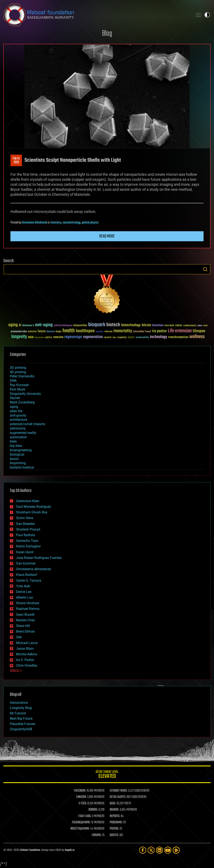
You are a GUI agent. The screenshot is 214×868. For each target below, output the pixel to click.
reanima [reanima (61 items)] (58, 337)
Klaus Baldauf (27, 575)
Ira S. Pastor (25, 660)
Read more (107, 236)
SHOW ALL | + (16, 671)
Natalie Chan (26, 620)
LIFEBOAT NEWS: (119, 791)
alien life (16, 411)
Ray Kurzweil (19, 385)
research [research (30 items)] (108, 338)
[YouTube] (168, 850)
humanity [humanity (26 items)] (100, 332)
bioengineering (21, 450)
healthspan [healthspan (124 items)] (85, 331)
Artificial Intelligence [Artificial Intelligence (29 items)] (63, 326)
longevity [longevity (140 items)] (19, 337)
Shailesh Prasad (28, 529)
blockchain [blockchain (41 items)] (158, 326)
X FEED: (83, 804)
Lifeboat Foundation (30, 850)
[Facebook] (143, 850)
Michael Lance (27, 643)
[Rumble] (176, 850)
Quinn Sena (25, 518)
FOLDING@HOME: (81, 823)
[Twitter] (151, 850)
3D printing (18, 368)
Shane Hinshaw (28, 603)
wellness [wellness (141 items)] (197, 337)
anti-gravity (18, 415)
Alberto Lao (25, 597)
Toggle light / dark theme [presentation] (207, 15)
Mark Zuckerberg (22, 402)
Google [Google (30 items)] (59, 332)
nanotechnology (71, 223)
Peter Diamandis (22, 376)
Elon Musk (18, 389)
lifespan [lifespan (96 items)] (199, 331)
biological (17, 454)
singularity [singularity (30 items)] (122, 338)
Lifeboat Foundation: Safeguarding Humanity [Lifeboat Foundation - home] (97, 15)
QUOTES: (114, 835)
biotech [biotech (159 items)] (113, 325)
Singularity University (25, 394)
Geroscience (19, 703)
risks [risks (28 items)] (114, 337)
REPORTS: (115, 816)
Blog (107, 34)
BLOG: (113, 804)
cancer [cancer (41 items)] (179, 326)
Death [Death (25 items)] (205, 326)
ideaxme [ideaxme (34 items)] (108, 332)
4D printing (18, 372)
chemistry (56, 223)
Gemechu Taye (27, 541)
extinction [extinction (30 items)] (32, 332)
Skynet (15, 398)
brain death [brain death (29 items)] (169, 326)
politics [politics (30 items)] (49, 338)
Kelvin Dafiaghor (28, 546)
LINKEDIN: (81, 797)
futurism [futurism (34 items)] (51, 332)
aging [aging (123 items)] (13, 325)
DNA (13, 381)
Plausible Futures (23, 724)
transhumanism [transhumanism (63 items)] (178, 337)
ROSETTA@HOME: (80, 829)
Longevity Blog (21, 708)
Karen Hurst (25, 552)
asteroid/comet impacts (27, 424)
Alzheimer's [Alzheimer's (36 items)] (28, 326)
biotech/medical (22, 467)
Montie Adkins (27, 654)
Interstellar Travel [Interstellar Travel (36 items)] (142, 332)
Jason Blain (25, 649)
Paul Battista (26, 535)
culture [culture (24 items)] (200, 326)
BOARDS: (114, 810)
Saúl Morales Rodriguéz (34, 507)
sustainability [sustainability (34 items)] (142, 338)
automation (18, 437)
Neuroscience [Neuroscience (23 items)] (39, 338)
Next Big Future (21, 718)
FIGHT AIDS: (85, 816)
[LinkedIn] (159, 850)
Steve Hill (23, 626)
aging (14, 407)
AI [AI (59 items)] (20, 325)
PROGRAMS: (116, 823)
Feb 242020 (16, 160)
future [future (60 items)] (42, 331)
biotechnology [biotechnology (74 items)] (131, 325)
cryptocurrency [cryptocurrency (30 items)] (190, 326)
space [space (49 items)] (131, 337)
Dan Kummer (26, 563)
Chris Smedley (27, 665)
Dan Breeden (25, 524)
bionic (14, 459)
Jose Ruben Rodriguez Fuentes (39, 558)
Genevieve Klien (28, 501)
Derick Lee (24, 592)
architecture (18, 420)
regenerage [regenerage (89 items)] (73, 337)
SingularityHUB (21, 729)
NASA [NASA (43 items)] (31, 337)
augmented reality (23, 433)
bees (13, 441)
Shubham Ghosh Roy (32, 512)
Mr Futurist (18, 713)
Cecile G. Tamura (29, 581)
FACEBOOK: (80, 791)
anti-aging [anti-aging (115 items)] (44, 325)
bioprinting (18, 463)
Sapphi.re (70, 850)
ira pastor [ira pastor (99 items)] (159, 331)
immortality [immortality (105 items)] (123, 331)
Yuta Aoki (23, 586)
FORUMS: (97, 835)
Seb (19, 637)
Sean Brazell (25, 615)
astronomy (18, 428)
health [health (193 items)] (69, 331)
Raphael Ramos (28, 609)
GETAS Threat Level (107, 775)
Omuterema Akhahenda (34, 223)
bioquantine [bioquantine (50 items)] (80, 325)
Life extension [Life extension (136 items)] (180, 331)
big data (16, 446)
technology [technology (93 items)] (159, 337)
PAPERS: (114, 829)
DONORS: (93, 810)
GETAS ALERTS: (118, 797)
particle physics (90, 223)
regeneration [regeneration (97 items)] (93, 337)
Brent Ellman (25, 631)
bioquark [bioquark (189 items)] (97, 325)
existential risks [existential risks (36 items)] (19, 332)
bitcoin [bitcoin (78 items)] (146, 325)
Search (205, 269)
